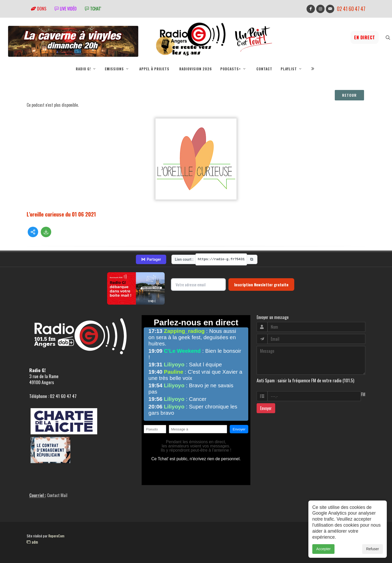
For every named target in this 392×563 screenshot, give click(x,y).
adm (32, 542)
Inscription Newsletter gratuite (261, 285)
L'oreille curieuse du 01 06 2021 (61, 214)
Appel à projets (154, 69)
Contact (264, 69)
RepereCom (56, 536)
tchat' (93, 9)
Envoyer (266, 408)
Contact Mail (57, 495)
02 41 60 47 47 (351, 9)
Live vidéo (66, 9)
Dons (39, 9)
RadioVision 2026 (196, 69)
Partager (151, 259)
